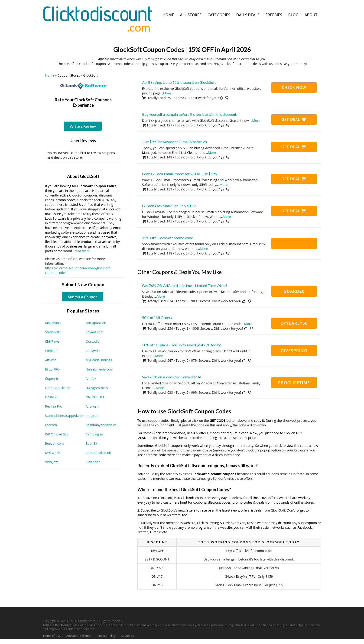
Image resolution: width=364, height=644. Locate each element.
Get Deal (294, 119)
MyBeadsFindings (99, 360)
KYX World (53, 453)
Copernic (52, 378)
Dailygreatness (97, 388)
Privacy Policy (106, 636)
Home (168, 15)
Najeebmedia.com (99, 369)
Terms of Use (52, 636)
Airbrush (92, 406)
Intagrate (93, 416)
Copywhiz (93, 351)
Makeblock (53, 323)
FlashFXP (52, 397)
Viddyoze (52, 462)
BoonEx (91, 443)
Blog (293, 15)
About (311, 15)
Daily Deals (248, 15)
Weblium (52, 351)
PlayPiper (93, 462)
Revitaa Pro (54, 406)
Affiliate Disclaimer (79, 636)
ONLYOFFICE (95, 397)
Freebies (274, 15)
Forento (51, 425)
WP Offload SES (57, 434)
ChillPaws (52, 341)
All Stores (191, 15)
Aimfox (91, 378)
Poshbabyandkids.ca (101, 425)
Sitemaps (128, 636)
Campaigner (95, 434)
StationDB (53, 332)
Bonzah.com (54, 443)
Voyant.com (95, 332)
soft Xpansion (96, 323)
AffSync (51, 360)
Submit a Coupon (83, 297)
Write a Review (83, 126)
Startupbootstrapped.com (65, 416)
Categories (219, 15)
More (167, 93)
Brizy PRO (52, 369)
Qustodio (93, 341)
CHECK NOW (294, 87)
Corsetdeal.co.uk (98, 453)
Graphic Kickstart (58, 388)
